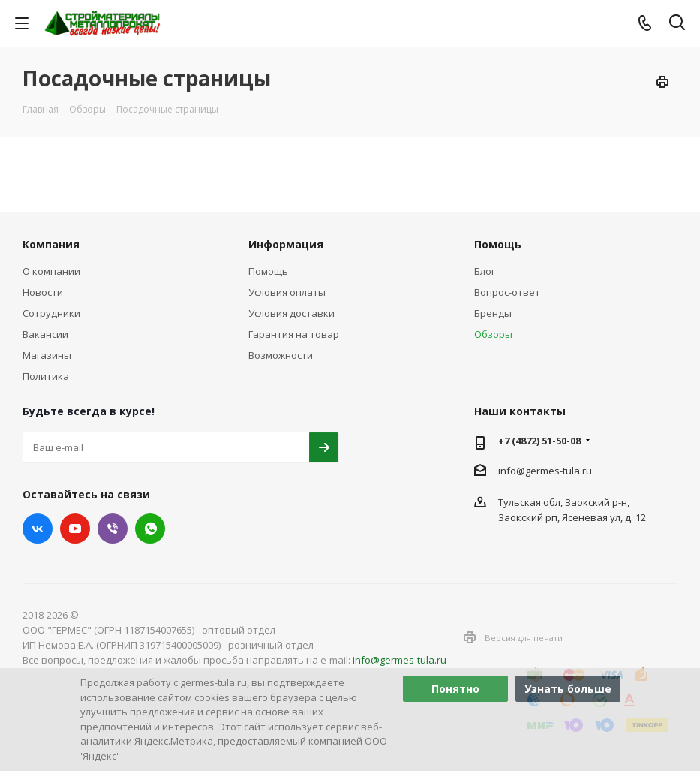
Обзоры (493, 334)
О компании (51, 271)
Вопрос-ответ (507, 292)
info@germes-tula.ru (545, 471)
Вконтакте (38, 529)
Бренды (493, 313)
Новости (43, 292)
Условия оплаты (287, 292)
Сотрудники (51, 313)
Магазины (47, 355)
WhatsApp (150, 529)
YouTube (75, 529)
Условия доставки (291, 313)
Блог (485, 271)
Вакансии (45, 334)
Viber (113, 529)
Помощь (268, 271)
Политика (46, 376)
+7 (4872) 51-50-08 (539, 441)
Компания (51, 244)
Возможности (281, 355)
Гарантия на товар (294, 334)
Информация (286, 244)
